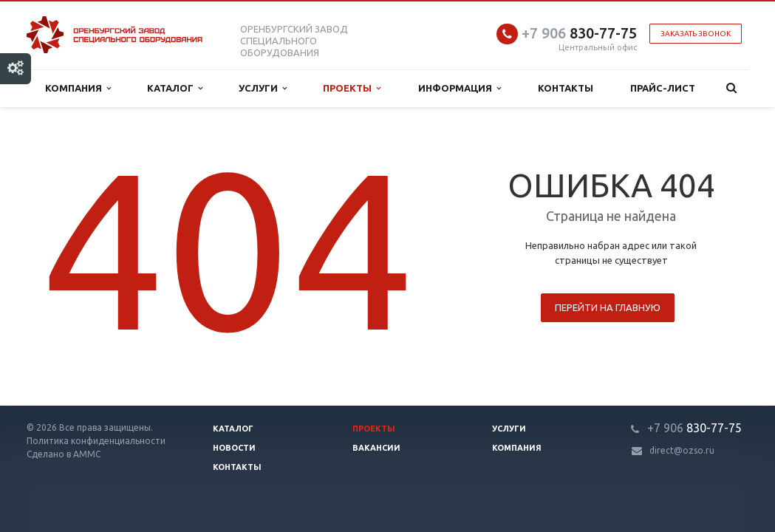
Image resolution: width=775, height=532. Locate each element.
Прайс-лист (663, 88)
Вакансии (376, 448)
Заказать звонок (696, 34)
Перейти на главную (608, 307)
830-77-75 (579, 33)
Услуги (263, 88)
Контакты (566, 88)
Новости (234, 448)
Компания (78, 88)
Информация (460, 88)
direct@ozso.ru (682, 450)
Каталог (175, 88)
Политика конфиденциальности (96, 441)
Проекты (352, 88)
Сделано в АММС (64, 454)
